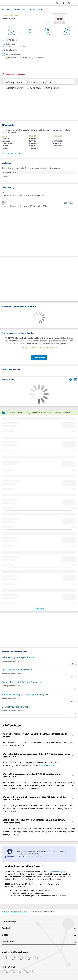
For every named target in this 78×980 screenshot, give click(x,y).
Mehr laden (39, 609)
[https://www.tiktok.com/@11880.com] (18, 972)
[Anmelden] (63, 3)
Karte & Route (52, 88)
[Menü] (75, 3)
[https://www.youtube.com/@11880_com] (31, 972)
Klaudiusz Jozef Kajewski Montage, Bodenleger (24, 694)
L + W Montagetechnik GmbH (15, 707)
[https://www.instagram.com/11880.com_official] (11, 972)
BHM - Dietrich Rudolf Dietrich (16, 670)
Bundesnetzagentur (58, 872)
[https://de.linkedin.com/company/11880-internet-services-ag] (25, 972)
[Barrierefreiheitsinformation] (69, 3)
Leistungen (31, 82)
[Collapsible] (73, 735)
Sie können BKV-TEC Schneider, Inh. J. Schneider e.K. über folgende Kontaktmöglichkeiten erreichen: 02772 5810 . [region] (31, 764)
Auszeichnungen (15, 88)
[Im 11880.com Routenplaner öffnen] (71, 379)
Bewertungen (34, 88)
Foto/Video (46, 82)
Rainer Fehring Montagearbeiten (17, 657)
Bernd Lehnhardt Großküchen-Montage (20, 682)
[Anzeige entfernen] (76, 971)
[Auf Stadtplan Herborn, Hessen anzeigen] (76, 379)
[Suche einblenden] (57, 3)
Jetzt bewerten (39, 358)
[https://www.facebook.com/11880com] (5, 972)
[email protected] (47, 765)
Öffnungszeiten (14, 82)
